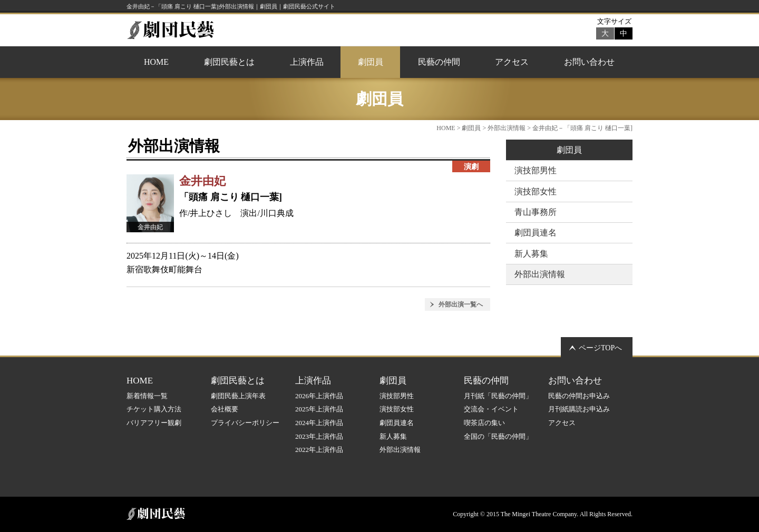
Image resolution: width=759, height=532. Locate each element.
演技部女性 (536, 191)
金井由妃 (202, 181)
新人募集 (531, 254)
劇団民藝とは (229, 62)
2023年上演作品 (319, 436)
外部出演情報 (507, 128)
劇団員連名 (536, 233)
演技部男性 (536, 170)
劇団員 (371, 62)
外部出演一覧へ (461, 304)
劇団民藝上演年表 (238, 396)
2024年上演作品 (319, 423)
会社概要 (225, 409)
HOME (156, 62)
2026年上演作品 (319, 396)
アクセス (512, 62)
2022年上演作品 (319, 450)
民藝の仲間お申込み (579, 396)
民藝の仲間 (439, 62)
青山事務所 (536, 212)
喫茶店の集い (484, 423)
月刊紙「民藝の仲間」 (498, 396)
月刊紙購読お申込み (579, 409)
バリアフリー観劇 (154, 423)
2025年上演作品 (319, 409)
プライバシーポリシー (245, 423)
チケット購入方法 (154, 409)
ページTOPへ (600, 348)
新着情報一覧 (147, 396)
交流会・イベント (491, 409)
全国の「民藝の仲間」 (498, 436)
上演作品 (307, 62)
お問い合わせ (589, 62)
